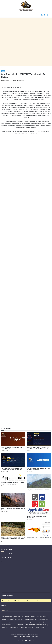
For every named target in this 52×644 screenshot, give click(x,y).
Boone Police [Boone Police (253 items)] (19, 619)
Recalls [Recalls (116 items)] (5, 627)
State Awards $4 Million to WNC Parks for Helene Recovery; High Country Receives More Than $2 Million (13, 539)
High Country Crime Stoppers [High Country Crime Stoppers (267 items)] (37, 622)
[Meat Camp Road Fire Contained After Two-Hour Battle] (13, 500)
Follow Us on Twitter (7, 558)
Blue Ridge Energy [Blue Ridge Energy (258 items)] (42, 617)
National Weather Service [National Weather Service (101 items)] (8, 625)
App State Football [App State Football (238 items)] (30, 617)
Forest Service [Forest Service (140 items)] (44, 619)
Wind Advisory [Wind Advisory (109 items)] (40, 627)
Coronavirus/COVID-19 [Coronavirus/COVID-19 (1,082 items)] (31, 619)
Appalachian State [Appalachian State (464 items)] (7, 617)
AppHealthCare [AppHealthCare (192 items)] (19, 617)
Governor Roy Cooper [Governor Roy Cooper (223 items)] (8, 622)
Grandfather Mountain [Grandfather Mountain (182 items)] (21, 622)
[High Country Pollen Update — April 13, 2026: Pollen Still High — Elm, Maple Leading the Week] (39, 439)
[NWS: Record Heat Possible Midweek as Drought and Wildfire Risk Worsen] (39, 460)
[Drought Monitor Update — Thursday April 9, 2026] (39, 529)
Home (3, 68)
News (8, 68)
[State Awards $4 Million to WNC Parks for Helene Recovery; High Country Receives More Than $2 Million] (13, 529)
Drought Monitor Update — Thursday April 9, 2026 (39, 537)
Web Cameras (26, 637)
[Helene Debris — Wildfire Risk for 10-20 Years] (39, 481)
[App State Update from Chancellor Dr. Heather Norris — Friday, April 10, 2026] (13, 478)
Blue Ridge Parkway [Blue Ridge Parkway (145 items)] (7, 619)
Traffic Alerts (34, 637)
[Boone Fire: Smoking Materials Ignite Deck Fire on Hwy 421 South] (13, 439)
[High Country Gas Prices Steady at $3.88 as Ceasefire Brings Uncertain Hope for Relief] (13, 460)
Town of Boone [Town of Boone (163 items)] (14, 627)
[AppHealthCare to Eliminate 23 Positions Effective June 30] (39, 504)
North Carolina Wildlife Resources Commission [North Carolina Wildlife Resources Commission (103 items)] (36, 625)
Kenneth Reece (5, 81)
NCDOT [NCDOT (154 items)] (20, 625)
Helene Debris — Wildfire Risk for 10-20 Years (38, 489)
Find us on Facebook (7, 554)
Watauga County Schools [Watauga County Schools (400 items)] (27, 627)
